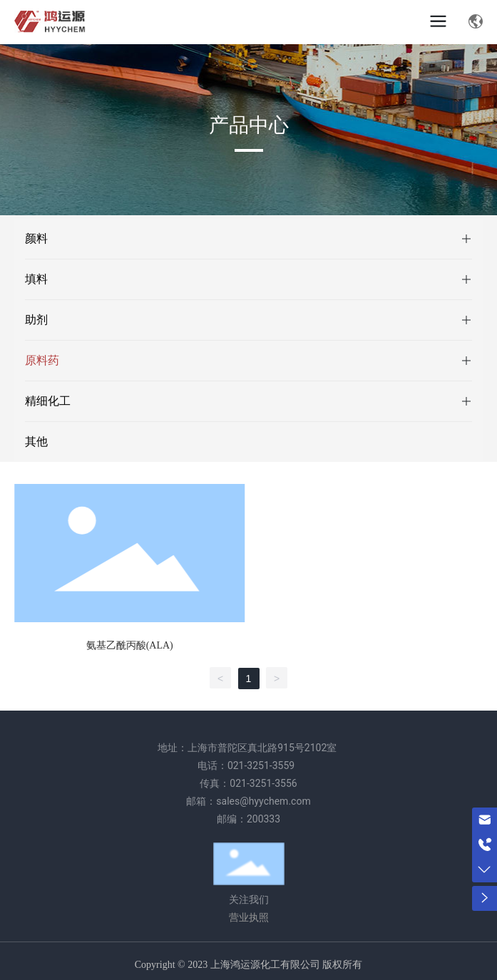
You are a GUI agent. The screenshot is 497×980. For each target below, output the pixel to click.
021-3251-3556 (263, 783)
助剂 (36, 320)
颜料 (36, 238)
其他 (36, 442)
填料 (36, 279)
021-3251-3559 (261, 765)
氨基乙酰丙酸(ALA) (130, 645)
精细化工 (48, 401)
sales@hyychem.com (263, 801)
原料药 (42, 360)
